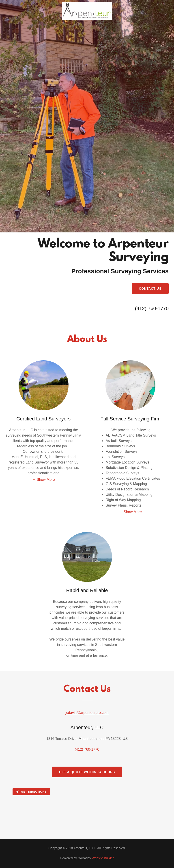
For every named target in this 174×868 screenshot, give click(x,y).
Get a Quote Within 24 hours (87, 772)
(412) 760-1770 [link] (152, 308)
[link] (87, 19)
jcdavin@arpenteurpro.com (87, 713)
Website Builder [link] (103, 858)
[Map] (87, 812)
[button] (44, 480)
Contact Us (150, 289)
